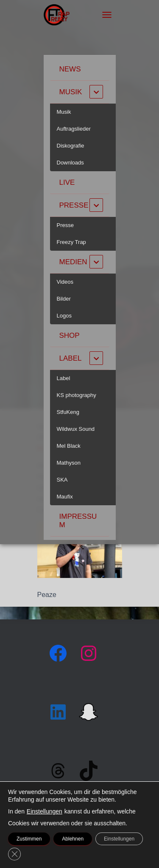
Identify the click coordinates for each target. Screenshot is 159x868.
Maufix (65, 497)
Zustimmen (29, 839)
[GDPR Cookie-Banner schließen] (14, 854)
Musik (71, 92)
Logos (64, 316)
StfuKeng (68, 412)
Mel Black (69, 446)
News (70, 69)
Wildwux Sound (76, 429)
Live (67, 182)
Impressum (78, 521)
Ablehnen (73, 839)
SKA (62, 480)
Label (71, 358)
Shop (70, 335)
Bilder (64, 299)
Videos (65, 282)
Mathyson (69, 463)
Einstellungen (45, 811)
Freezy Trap (71, 242)
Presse (74, 205)
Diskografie (71, 146)
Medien (73, 262)
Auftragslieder (74, 129)
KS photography (77, 395)
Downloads (70, 163)
